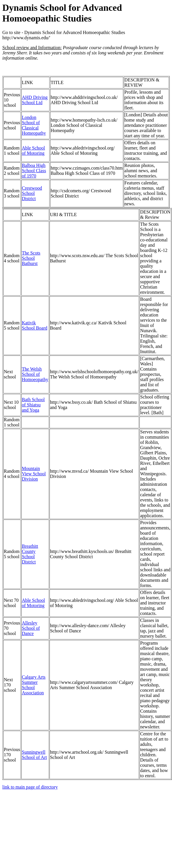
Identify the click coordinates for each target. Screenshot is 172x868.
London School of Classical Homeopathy (34, 125)
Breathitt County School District (30, 554)
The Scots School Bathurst (31, 258)
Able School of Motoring (33, 151)
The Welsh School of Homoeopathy (35, 374)
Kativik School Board (35, 325)
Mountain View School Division (34, 474)
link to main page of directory (30, 787)
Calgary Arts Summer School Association (34, 685)
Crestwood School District (32, 193)
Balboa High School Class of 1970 (34, 171)
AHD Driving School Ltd (35, 100)
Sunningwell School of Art (34, 755)
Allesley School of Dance (31, 628)
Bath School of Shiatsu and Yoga (33, 405)
